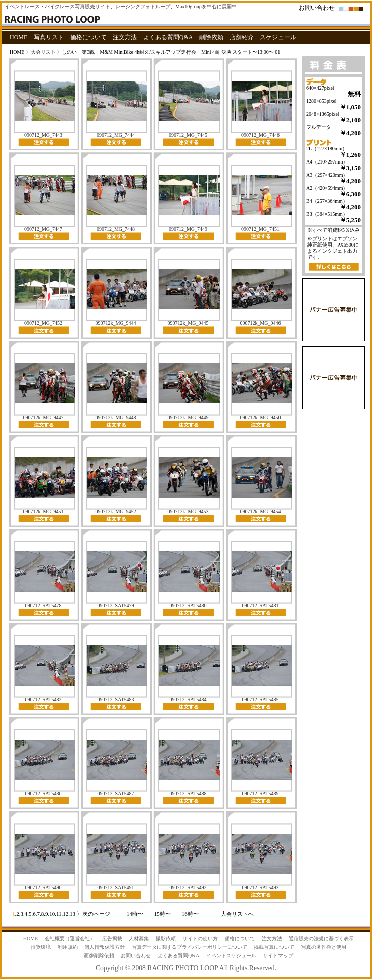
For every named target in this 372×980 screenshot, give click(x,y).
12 (66, 914)
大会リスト (43, 52)
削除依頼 (211, 37)
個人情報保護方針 (105, 947)
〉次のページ (94, 914)
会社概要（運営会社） (70, 938)
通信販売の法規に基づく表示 (321, 938)
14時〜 (135, 914)
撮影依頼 (166, 938)
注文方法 (125, 37)
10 (52, 914)
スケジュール (278, 37)
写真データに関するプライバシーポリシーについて (190, 947)
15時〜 (163, 914)
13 (73, 914)
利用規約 (68, 947)
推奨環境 (41, 947)
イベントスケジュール (231, 956)
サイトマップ (278, 956)
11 (59, 914)
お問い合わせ (317, 8)
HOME (18, 37)
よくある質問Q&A (168, 37)
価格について (88, 37)
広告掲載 (112, 938)
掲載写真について (274, 947)
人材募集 (139, 938)
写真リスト (49, 37)
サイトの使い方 (200, 938)
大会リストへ (237, 914)
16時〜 (190, 914)
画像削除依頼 (99, 956)
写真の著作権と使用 (324, 947)
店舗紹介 (242, 37)
